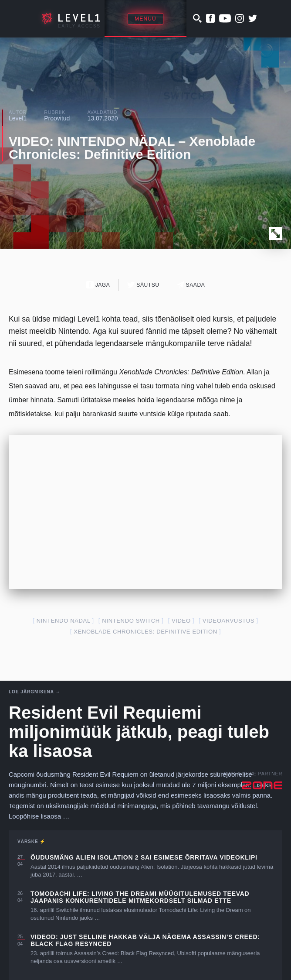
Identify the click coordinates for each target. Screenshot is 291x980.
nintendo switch (131, 621)
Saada (191, 285)
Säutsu (143, 285)
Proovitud (57, 118)
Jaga (98, 285)
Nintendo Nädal (63, 621)
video (181, 621)
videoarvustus (228, 621)
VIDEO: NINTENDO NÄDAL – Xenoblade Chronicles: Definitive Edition (132, 148)
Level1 (18, 118)
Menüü (145, 19)
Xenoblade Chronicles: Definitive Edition (145, 632)
